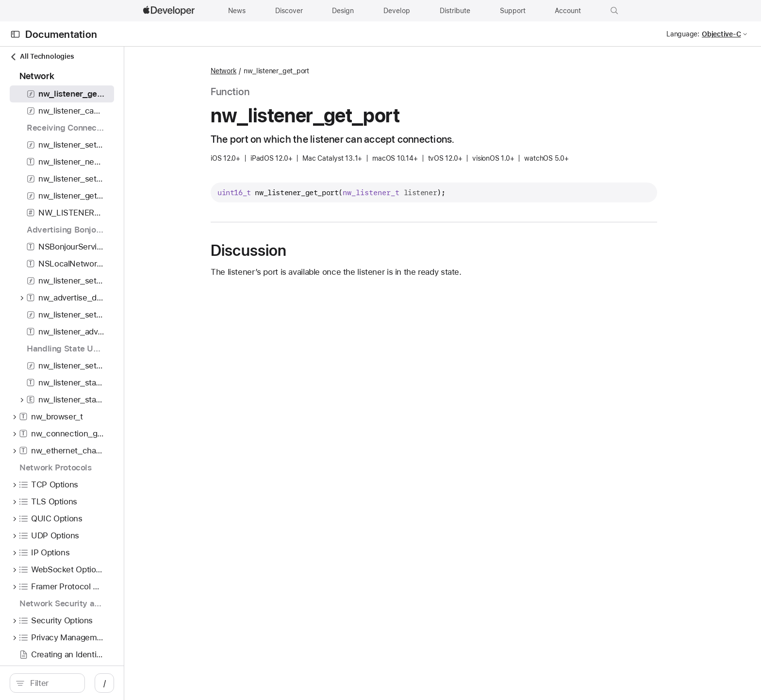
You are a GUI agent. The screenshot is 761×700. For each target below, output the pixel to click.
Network (315, 71)
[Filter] (122, 683)
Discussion (340, 250)
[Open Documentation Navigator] (15, 34)
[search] (117, 683)
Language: (683, 34)
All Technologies (42, 57)
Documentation (61, 34)
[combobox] (122, 683)
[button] (614, 11)
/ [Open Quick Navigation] (244, 683)
